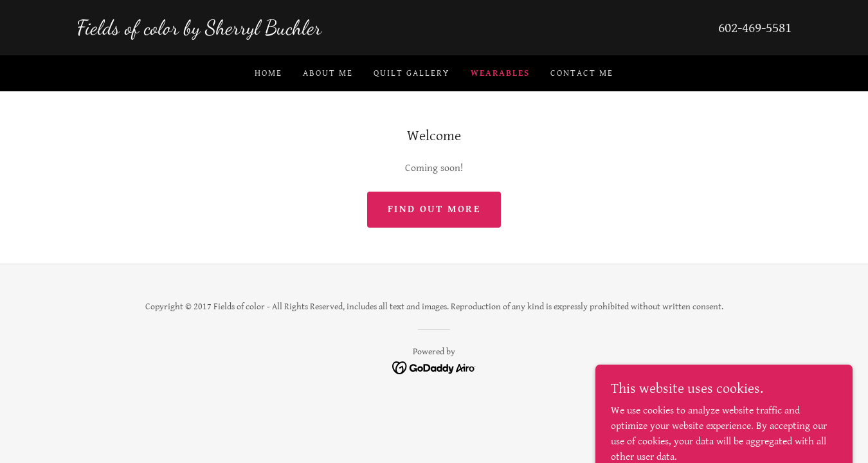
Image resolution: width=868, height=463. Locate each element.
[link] (255, 31)
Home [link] (268, 73)
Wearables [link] (500, 73)
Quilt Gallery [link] (411, 73)
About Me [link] (328, 73)
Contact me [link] (582, 73)
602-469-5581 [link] (755, 28)
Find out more (434, 209)
